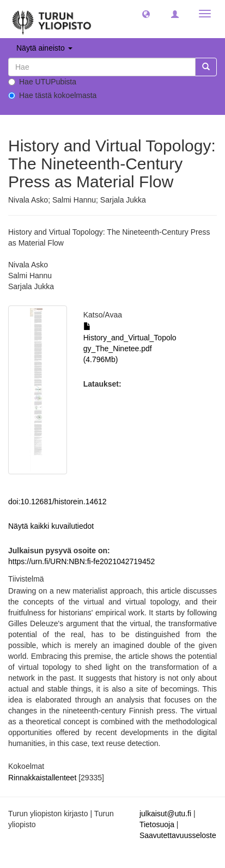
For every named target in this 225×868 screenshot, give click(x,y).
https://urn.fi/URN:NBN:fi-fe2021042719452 (81, 561)
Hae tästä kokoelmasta (52, 95)
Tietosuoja (157, 824)
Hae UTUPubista (42, 82)
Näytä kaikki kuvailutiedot (51, 526)
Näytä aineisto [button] (44, 48)
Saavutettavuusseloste (178, 835)
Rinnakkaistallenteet (42, 778)
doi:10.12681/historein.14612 (57, 502)
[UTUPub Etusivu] (52, 19)
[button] (146, 14)
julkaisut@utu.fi (165, 814)
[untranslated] (102, 67)
